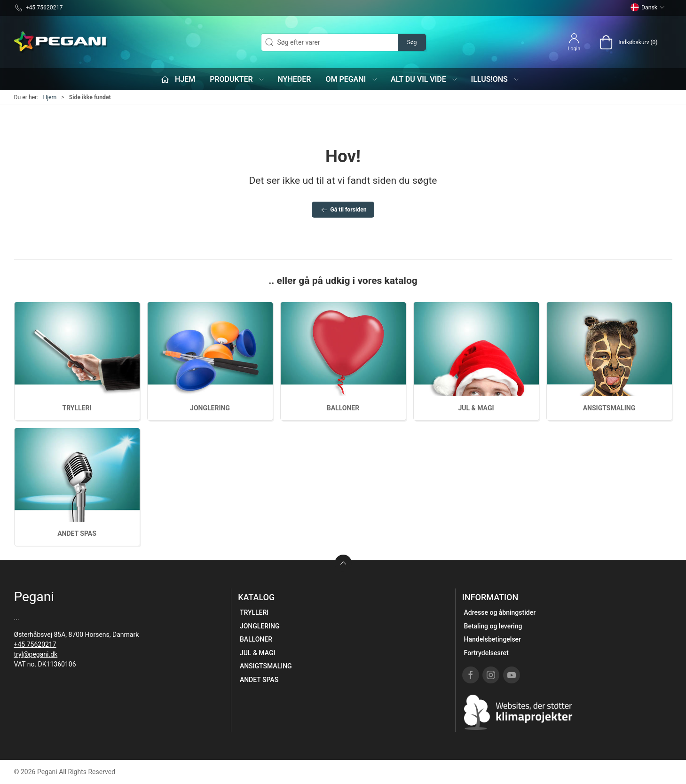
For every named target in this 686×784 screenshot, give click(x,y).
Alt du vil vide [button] (424, 79)
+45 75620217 (35, 644)
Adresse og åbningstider (500, 612)
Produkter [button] (237, 79)
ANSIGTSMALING (609, 408)
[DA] (61, 42)
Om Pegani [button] (351, 79)
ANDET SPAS (77, 533)
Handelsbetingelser (493, 639)
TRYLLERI (77, 408)
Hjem (50, 97)
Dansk (647, 8)
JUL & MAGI (476, 408)
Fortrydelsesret (486, 653)
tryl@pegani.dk (36, 654)
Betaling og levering (493, 626)
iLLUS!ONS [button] (496, 79)
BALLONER (343, 408)
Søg (412, 42)
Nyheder (294, 79)
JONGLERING (210, 408)
